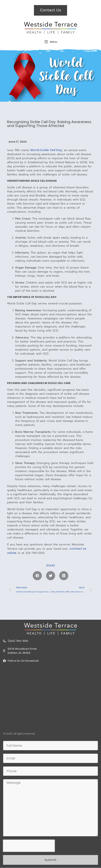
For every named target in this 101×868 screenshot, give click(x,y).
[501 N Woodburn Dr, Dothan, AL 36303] (50, 697)
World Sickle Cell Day (46, 150)
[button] (37, 576)
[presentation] (29, 846)
